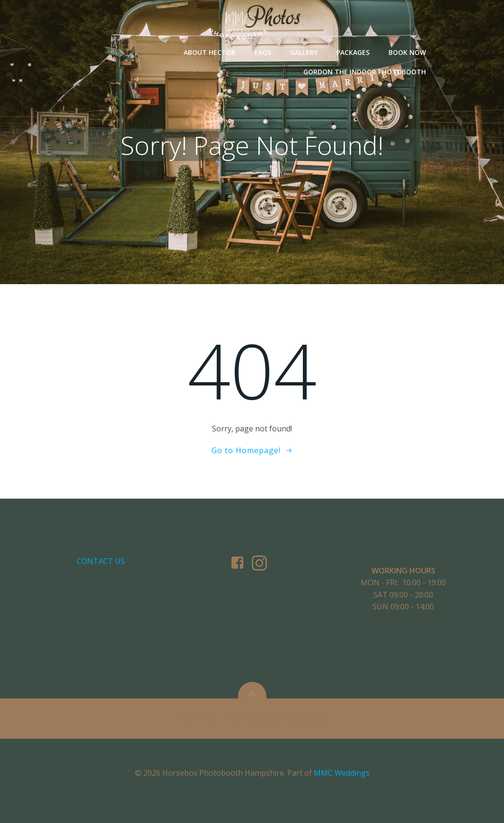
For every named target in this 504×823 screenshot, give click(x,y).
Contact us (101, 561)
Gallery (304, 52)
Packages (353, 52)
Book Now (407, 52)
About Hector (210, 52)
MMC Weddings (342, 773)
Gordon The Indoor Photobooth (365, 72)
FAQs (263, 52)
